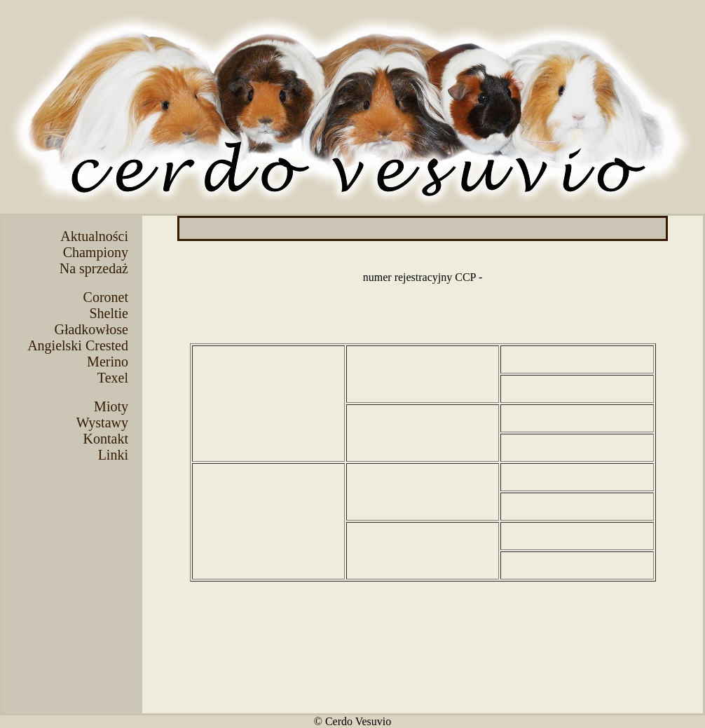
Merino (108, 362)
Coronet (106, 297)
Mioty (111, 406)
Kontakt (106, 439)
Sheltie (109, 313)
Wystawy (102, 423)
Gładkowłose (91, 329)
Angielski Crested (78, 345)
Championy (96, 252)
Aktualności (94, 236)
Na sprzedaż (94, 268)
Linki (113, 455)
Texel (113, 378)
